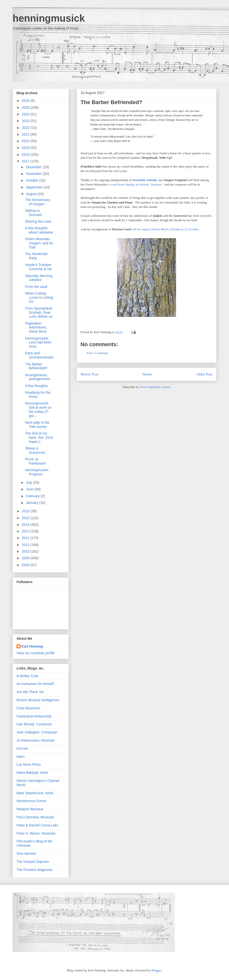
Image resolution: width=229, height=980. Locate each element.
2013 (26, 531)
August (32, 194)
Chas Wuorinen (28, 708)
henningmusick (49, 18)
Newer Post (89, 374)
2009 (26, 558)
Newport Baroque (30, 809)
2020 (26, 141)
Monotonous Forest (31, 801)
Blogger (156, 970)
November (34, 174)
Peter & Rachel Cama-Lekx (37, 825)
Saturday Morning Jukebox (39, 278)
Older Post (204, 374)
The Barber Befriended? (111, 102)
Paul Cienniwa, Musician (35, 817)
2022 (26, 128)
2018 (26, 155)
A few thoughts (36, 386)
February (33, 496)
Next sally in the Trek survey (37, 425)
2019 (26, 148)
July (29, 482)
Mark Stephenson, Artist (35, 793)
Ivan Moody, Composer (34, 724)
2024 (26, 114)
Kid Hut (22, 748)
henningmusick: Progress (37, 472)
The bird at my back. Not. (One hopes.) (39, 437)
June (30, 489)
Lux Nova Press (29, 764)
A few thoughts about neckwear (39, 230)
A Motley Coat (27, 676)
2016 (26, 511)
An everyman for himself (35, 684)
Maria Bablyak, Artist (32, 773)
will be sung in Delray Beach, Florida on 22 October (165, 229)
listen (21, 757)
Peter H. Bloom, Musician (36, 833)
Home (147, 374)
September (35, 187)
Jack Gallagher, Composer (37, 732)
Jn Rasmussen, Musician (36, 740)
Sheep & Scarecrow (35, 450)
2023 (26, 121)
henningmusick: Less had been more (38, 342)
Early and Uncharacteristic (39, 355)
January (33, 503)
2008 (26, 565)
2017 (26, 161)
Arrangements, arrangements (38, 377)
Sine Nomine (26, 854)
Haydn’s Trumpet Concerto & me (38, 267)
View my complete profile (36, 653)
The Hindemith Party (36, 256)
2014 (26, 525)
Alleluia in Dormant (34, 213)
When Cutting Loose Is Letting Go (39, 297)
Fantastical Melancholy (34, 716)
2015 (26, 518)
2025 (26, 108)
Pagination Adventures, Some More (36, 327)
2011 (26, 545)
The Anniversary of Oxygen (38, 202)
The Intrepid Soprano (33, 862)
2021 (26, 134)
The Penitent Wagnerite (35, 870)
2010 (26, 551)
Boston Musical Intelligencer (38, 700)
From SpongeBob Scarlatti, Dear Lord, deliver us (39, 312)
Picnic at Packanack (35, 461)
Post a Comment (97, 353)
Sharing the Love (38, 221)
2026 (26, 101)
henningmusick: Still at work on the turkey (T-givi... (38, 409)
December (34, 167)
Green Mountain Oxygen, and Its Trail (39, 243)
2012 (26, 538)
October (33, 180)
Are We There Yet (30, 692)
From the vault (36, 287)
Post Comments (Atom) (155, 387)
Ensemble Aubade (145, 180)
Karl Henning (32, 646)
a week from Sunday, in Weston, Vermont (135, 184)
